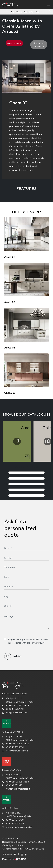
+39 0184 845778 (13, 820)
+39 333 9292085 (13, 824)
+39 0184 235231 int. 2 (16, 744)
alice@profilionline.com (15, 751)
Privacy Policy (38, 643)
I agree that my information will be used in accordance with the (28, 641)
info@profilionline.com (15, 713)
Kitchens (19, 12)
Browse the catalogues (39, 45)
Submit (13, 656)
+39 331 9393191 (13, 785)
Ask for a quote (14, 43)
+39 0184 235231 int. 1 (16, 706)
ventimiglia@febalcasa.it (16, 789)
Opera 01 (10, 393)
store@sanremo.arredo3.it (17, 827)
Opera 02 (39, 12)
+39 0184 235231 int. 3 (16, 782)
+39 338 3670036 (13, 747)
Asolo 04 (10, 348)
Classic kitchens (29, 12)
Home (13, 12)
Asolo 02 (10, 257)
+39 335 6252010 (13, 709)
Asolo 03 (10, 302)
